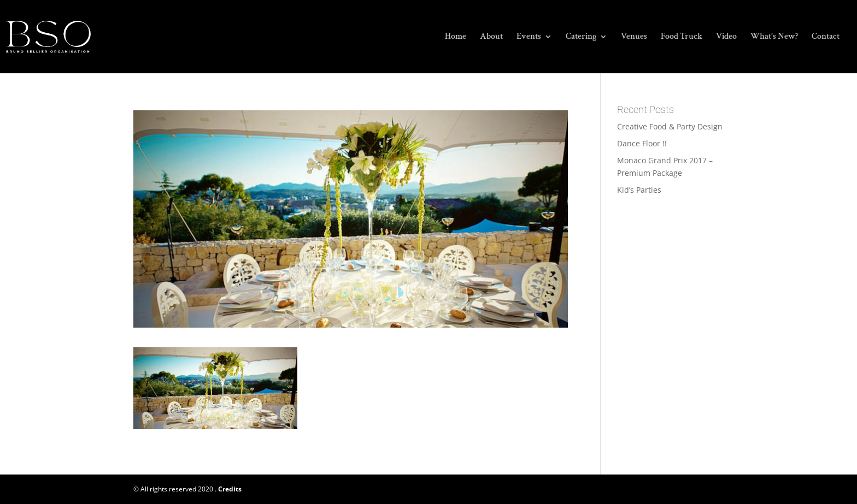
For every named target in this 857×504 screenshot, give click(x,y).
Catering (581, 37)
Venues (634, 37)
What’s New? (774, 37)
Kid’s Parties (639, 190)
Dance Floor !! (642, 143)
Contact (826, 37)
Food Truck (682, 37)
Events (529, 37)
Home (456, 37)
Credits (230, 489)
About (491, 37)
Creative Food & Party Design (670, 126)
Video (726, 37)
